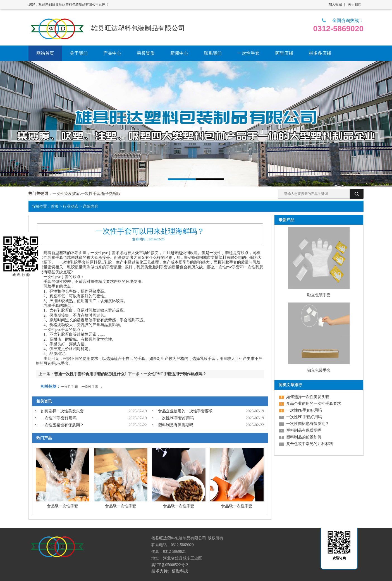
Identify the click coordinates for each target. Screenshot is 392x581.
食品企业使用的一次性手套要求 (185, 411)
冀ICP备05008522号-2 (170, 565)
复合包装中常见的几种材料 (310, 444)
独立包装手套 (319, 295)
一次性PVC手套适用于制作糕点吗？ (175, 374)
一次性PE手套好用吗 (59, 418)
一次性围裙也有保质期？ (62, 425)
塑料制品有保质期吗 (176, 425)
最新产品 (286, 220)
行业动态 (71, 206)
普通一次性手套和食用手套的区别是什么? (90, 374)
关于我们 (355, 4)
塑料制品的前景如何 (304, 437)
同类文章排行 (290, 385)
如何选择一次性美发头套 (62, 411)
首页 (55, 206)
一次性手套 (219, 253)
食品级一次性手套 (63, 506)
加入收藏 (335, 4)
